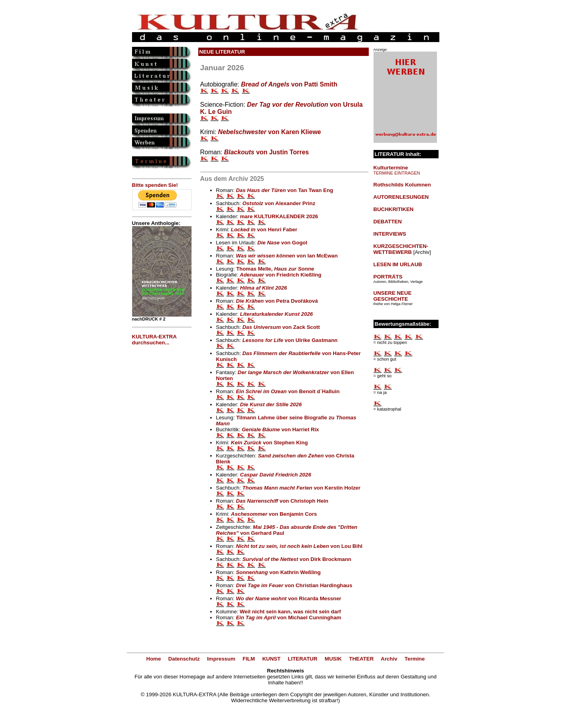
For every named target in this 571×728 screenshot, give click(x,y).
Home (154, 659)
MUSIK (333, 659)
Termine (415, 659)
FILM (249, 659)
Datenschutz (184, 659)
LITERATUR (303, 659)
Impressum (221, 659)
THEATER (361, 659)
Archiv (389, 659)
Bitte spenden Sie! (155, 185)
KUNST (271, 659)
